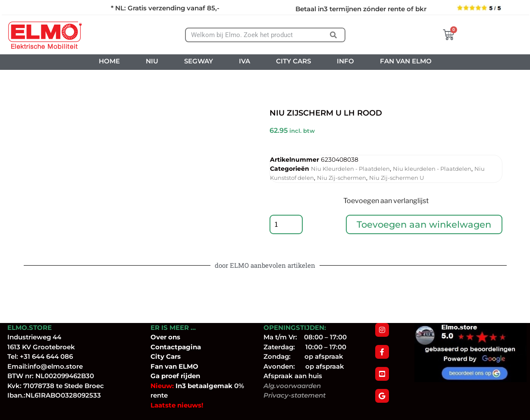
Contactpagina (176, 347)
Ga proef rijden (175, 376)
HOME (109, 61)
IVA (245, 61)
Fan (157, 366)
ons (174, 337)
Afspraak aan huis (293, 376)
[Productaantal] (287, 226)
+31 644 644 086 (46, 356)
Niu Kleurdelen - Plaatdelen (350, 169)
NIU (152, 61)
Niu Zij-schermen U (397, 178)
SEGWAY (199, 61)
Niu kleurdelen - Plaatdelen (432, 169)
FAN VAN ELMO (406, 61)
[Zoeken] (334, 35)
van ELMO (181, 366)
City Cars (166, 356)
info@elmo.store (55, 366)
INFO (345, 61)
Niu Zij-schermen (342, 178)
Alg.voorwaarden (292, 386)
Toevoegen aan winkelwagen (425, 225)
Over (159, 337)
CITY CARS (293, 61)
